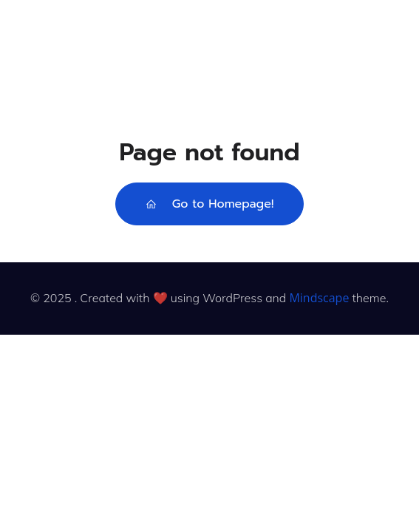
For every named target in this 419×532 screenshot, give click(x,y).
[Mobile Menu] (391, 43)
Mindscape (319, 298)
